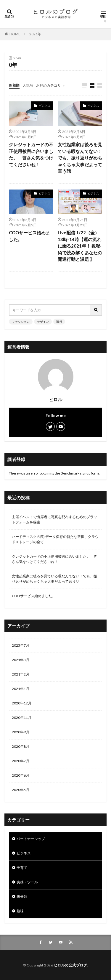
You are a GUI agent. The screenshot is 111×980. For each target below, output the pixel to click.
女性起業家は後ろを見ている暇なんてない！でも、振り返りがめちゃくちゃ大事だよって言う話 (80, 158)
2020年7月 (21, 761)
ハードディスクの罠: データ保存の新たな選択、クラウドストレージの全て (55, 539)
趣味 (20, 911)
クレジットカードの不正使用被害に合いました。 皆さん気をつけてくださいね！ (31, 154)
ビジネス (44, 106)
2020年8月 (21, 746)
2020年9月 (21, 732)
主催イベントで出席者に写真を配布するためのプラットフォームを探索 (54, 519)
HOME (15, 34)
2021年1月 (21, 689)
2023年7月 (21, 645)
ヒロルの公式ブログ (71, 965)
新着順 (14, 85)
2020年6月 (21, 775)
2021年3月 (21, 660)
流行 (59, 322)
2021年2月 (21, 674)
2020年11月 (22, 718)
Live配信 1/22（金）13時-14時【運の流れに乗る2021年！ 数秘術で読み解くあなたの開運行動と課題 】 (80, 246)
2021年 (35, 34)
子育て (22, 868)
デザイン (43, 322)
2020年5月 (21, 790)
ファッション (21, 322)
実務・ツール (27, 882)
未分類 (22, 896)
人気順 (28, 85)
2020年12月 (22, 703)
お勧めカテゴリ (49, 85)
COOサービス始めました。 (29, 236)
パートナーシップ (31, 839)
